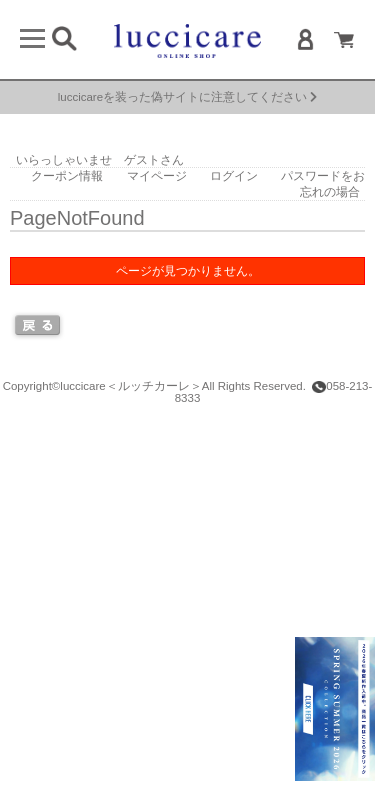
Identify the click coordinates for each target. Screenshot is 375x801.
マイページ (157, 176)
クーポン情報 (67, 176)
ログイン (234, 176)
